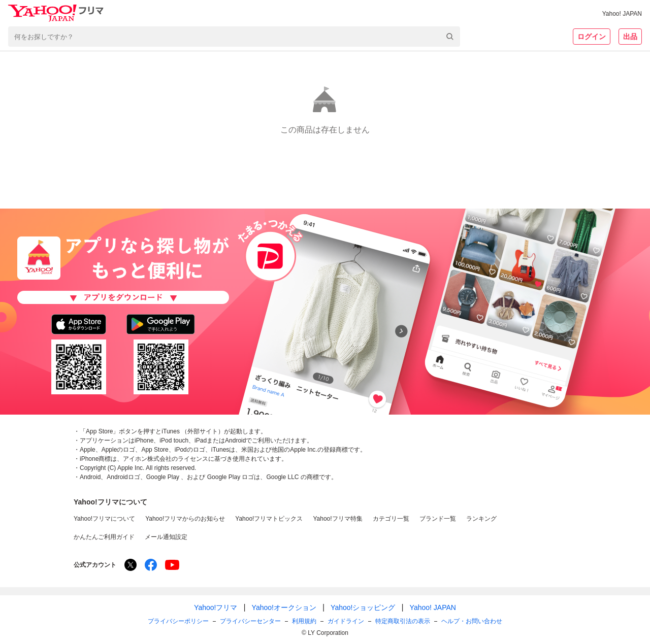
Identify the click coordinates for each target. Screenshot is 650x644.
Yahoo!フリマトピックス (269, 519)
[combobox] (234, 37)
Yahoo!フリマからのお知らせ (185, 519)
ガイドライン (346, 621)
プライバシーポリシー (178, 621)
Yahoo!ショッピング (363, 607)
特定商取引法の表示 (403, 621)
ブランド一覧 (438, 519)
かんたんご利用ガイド (104, 537)
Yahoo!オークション (284, 607)
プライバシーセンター (250, 621)
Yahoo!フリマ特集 (337, 519)
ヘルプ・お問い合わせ (472, 621)
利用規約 (304, 621)
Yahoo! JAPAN (622, 14)
